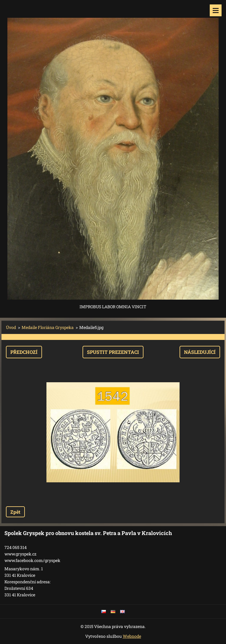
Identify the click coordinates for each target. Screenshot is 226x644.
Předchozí (24, 352)
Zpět (15, 512)
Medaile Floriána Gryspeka (48, 327)
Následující (200, 352)
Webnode (132, 636)
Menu (216, 10)
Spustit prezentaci (113, 352)
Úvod (11, 327)
